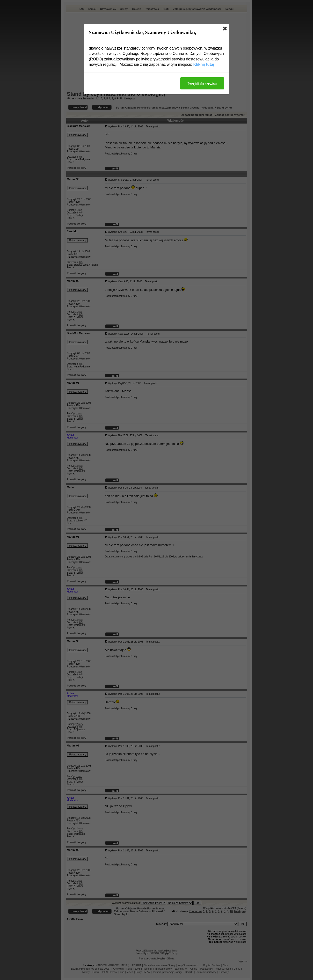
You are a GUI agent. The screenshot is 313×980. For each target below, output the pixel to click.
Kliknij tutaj (204, 64)
